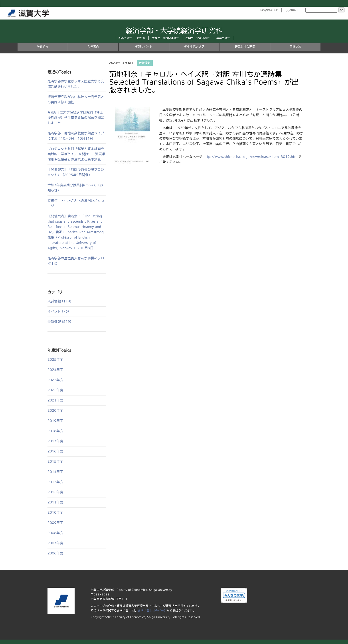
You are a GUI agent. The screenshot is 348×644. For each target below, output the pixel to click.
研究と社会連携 (245, 47)
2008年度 (55, 533)
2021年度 (55, 400)
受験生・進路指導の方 (165, 38)
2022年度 (55, 390)
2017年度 (55, 441)
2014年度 (55, 472)
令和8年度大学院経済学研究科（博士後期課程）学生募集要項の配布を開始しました (76, 118)
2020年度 (55, 410)
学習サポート (144, 47)
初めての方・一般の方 (132, 38)
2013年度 (55, 482)
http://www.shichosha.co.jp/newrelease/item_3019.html (251, 157)
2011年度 (55, 502)
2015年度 (55, 461)
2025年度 (55, 359)
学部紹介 (43, 47)
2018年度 (55, 431)
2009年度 (55, 523)
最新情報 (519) (59, 322)
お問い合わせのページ (152, 610)
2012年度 (55, 492)
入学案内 (93, 47)
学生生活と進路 (194, 47)
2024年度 (55, 370)
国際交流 (295, 47)
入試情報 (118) (59, 301)
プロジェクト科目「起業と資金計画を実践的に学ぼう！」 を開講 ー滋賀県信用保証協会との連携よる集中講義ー (76, 154)
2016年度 (55, 451)
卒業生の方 (223, 38)
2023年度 (55, 380)
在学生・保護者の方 (198, 38)
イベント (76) (58, 311)
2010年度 (55, 512)
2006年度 (55, 553)
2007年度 (55, 543)
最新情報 (145, 63)
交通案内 (292, 10)
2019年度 (55, 421)
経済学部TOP (269, 10)
